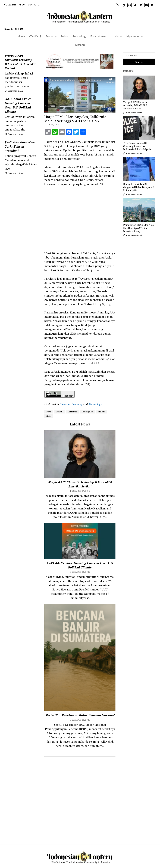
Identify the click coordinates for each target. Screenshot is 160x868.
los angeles (87, 412)
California (72, 412)
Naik (48, 416)
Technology (79, 36)
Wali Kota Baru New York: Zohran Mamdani (20, 146)
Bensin (59, 412)
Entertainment (99, 36)
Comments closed (14, 91)
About (22, 5)
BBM (49, 412)
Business (65, 404)
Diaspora (80, 45)
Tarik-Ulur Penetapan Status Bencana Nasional (80, 715)
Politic (65, 36)
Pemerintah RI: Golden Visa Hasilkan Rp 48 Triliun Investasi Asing (138, 228)
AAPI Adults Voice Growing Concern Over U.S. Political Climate (18, 105)
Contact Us (34, 5)
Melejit (101, 412)
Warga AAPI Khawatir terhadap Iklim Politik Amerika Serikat (20, 62)
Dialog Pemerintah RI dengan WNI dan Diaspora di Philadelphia (139, 187)
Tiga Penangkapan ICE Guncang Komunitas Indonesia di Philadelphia (137, 146)
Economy (51, 36)
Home (21, 36)
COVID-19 (35, 36)
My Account (133, 36)
